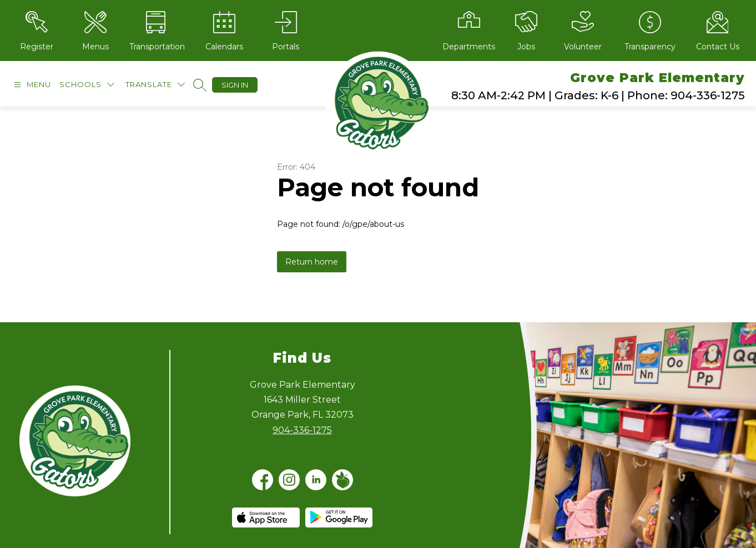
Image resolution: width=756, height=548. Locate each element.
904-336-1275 (302, 430)
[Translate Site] (155, 85)
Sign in (235, 85)
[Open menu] (31, 85)
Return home (312, 262)
